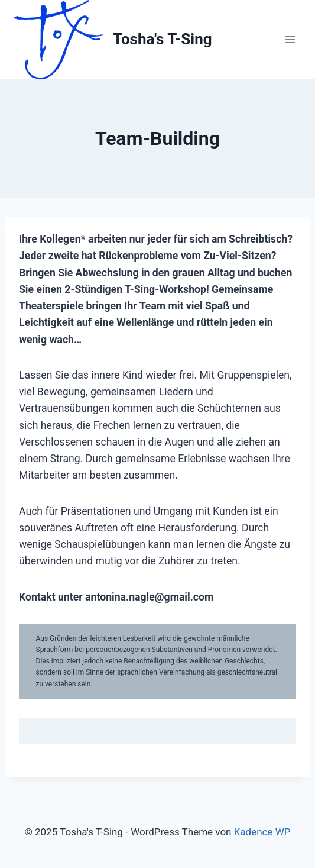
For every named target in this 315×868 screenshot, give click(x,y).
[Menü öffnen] (290, 39)
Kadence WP (262, 832)
